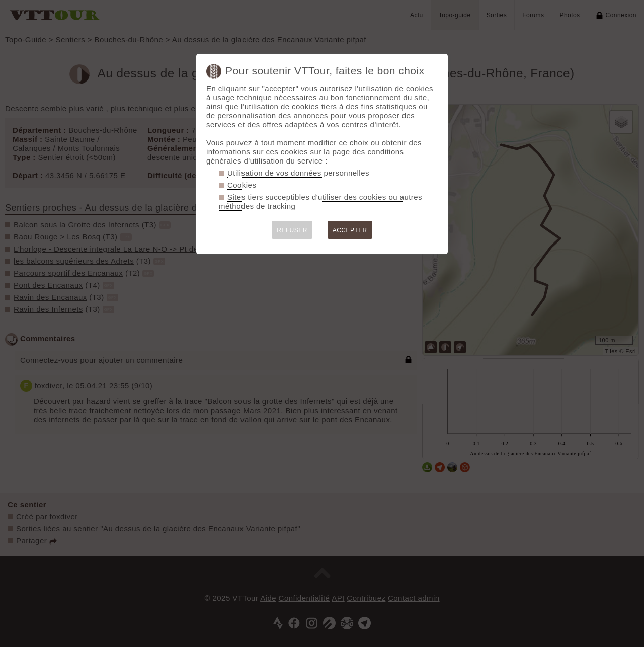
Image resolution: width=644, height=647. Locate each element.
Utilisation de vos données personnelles (298, 173)
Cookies (242, 185)
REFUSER (292, 230)
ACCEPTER (350, 230)
